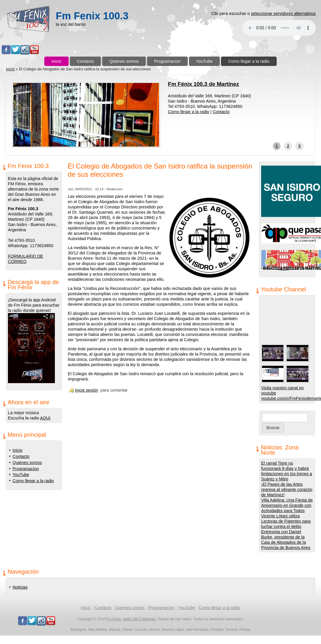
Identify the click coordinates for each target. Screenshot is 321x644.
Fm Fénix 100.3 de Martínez (203, 84)
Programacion (168, 61)
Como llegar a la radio (249, 61)
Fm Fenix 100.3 (92, 16)
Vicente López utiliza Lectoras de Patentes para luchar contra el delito (286, 521)
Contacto (85, 61)
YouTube (204, 61)
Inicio (57, 61)
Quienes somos (124, 61)
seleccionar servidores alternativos (283, 13)
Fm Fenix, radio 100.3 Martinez (131, 619)
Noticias (20, 587)
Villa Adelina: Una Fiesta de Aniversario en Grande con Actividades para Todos (287, 505)
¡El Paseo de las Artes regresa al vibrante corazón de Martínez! (287, 490)
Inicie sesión (86, 390)
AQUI (45, 418)
